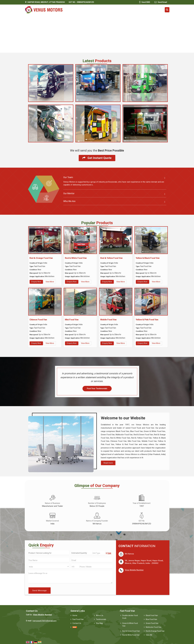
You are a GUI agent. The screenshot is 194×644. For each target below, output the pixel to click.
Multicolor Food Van (154, 627)
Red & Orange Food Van (41, 258)
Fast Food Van (78, 619)
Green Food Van (152, 623)
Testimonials (101, 619)
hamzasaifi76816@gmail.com (45, 621)
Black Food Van (152, 615)
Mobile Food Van (108, 320)
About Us (100, 615)
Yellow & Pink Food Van (147, 320)
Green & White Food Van (130, 625)
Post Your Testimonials (97, 389)
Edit (108, 553)
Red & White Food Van (76, 258)
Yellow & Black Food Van (148, 258)
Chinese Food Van (38, 320)
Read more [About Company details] (108, 463)
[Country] (49, 567)
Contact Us (77, 623)
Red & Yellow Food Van (111, 258)
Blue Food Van (151, 619)
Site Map (99, 623)
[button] (134, 570)
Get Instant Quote (97, 158)
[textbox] (99, 553)
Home (75, 615)
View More (50, 282)
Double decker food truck (130, 617)
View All (149, 635)
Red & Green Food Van (131, 631)
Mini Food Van (72, 320)
